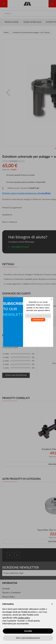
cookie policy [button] (24, 618)
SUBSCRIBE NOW (38, 320)
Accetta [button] (28, 631)
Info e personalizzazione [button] (28, 638)
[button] (52, 604)
